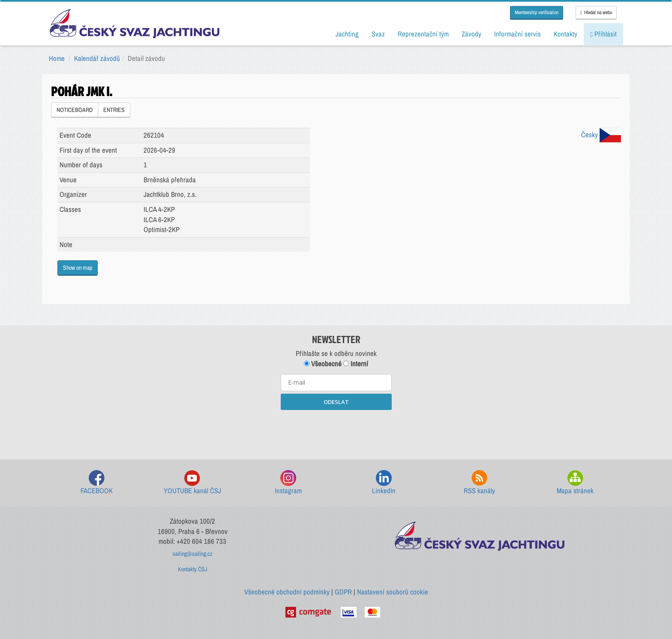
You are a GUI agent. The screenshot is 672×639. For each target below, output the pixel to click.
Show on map (78, 268)
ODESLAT (336, 402)
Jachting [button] (347, 34)
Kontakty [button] (565, 34)
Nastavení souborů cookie (393, 592)
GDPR (343, 592)
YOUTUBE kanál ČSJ (192, 483)
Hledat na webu (596, 12)
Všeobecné (323, 364)
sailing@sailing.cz (193, 554)
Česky (601, 135)
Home (57, 58)
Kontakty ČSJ (193, 569)
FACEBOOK (97, 483)
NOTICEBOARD (75, 110)
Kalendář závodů (97, 58)
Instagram (288, 483)
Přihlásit (603, 34)
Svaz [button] (378, 34)
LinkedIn (384, 483)
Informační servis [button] (517, 34)
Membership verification (537, 12)
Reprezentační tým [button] (423, 34)
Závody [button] (471, 34)
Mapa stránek (575, 483)
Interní (356, 364)
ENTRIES (114, 110)
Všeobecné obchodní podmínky (287, 592)
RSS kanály (479, 483)
